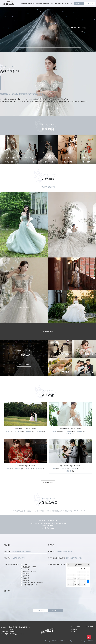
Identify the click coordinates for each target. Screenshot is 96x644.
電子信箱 (7, 551)
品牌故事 (31, 3)
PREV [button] (71, 32)
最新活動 (24, 3)
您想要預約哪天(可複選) (56, 564)
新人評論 (61, 3)
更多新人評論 (48, 482)
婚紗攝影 (26, 576)
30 (82, 584)
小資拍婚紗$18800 (29, 567)
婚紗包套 (26, 574)
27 (72, 584)
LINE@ (74, 629)
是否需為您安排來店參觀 (57, 558)
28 (75, 584)
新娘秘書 (46, 3)
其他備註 (7, 591)
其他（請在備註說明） (31, 585)
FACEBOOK (76, 627)
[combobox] (73, 552)
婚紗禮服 (39, 3)
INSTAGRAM (90, 627)
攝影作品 (54, 3)
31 (85, 584)
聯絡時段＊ (52, 551)
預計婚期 (8, 558)
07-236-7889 (10, 631)
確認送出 (55, 610)
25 (88, 581)
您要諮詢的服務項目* (12, 564)
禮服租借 (26, 578)
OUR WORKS (16, 365)
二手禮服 (26, 569)
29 (78, 584)
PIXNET (74, 632)
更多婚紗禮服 (48, 331)
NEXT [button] (83, 32)
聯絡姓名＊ (8, 545)
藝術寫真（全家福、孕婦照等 (33, 583)
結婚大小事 (69, 3)
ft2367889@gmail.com (16, 634)
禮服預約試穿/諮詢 (29, 571)
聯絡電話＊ (52, 545)
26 (68, 584)
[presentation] (48, 604)
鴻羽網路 (91, 641)
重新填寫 (41, 610)
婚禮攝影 (26, 565)
